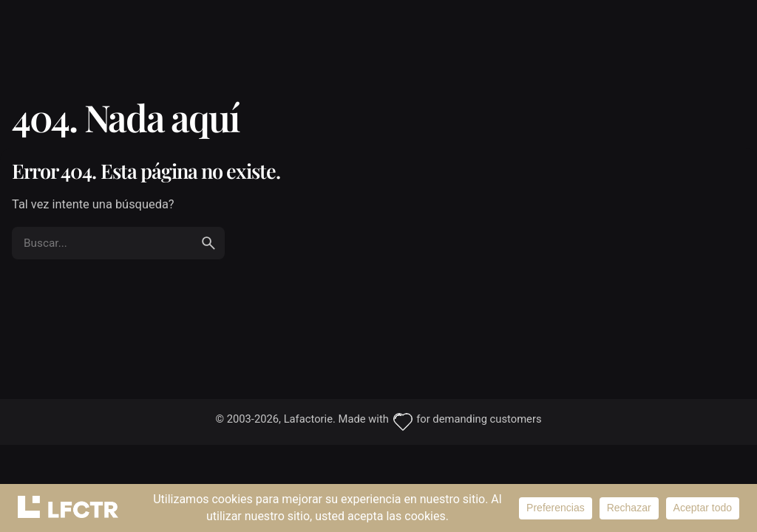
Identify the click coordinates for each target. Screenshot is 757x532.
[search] (208, 243)
